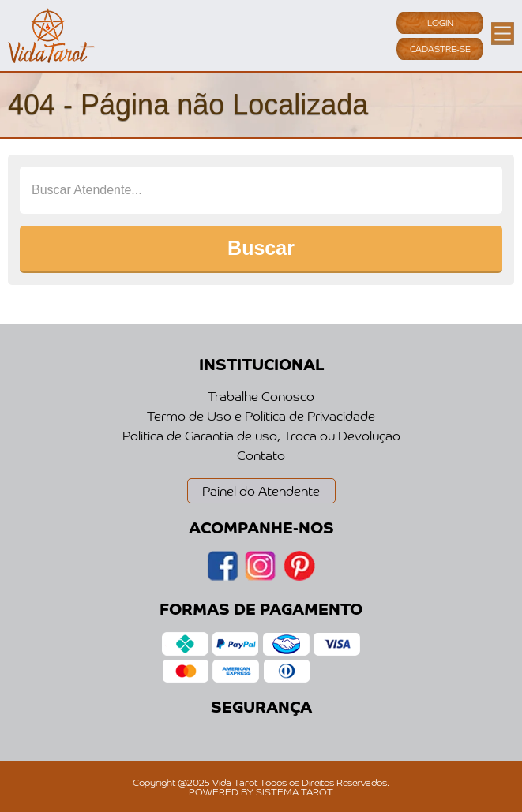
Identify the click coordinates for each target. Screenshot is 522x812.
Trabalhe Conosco (261, 395)
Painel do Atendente (261, 490)
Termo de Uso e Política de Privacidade (261, 415)
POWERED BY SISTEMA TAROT (261, 791)
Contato (261, 455)
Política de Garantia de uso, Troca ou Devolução (261, 435)
